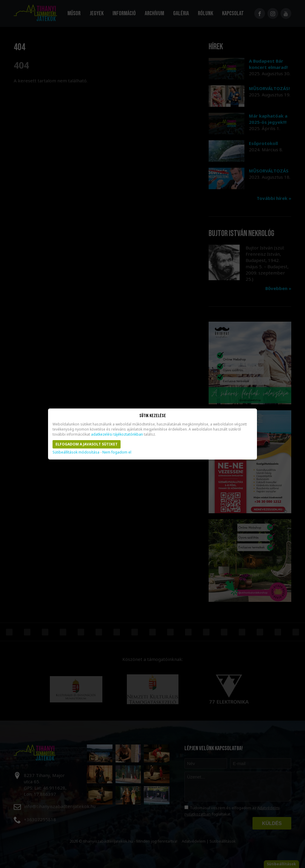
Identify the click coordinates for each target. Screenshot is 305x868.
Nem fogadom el (117, 452)
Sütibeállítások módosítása (76, 452)
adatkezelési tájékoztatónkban (117, 434)
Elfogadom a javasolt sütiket (87, 444)
